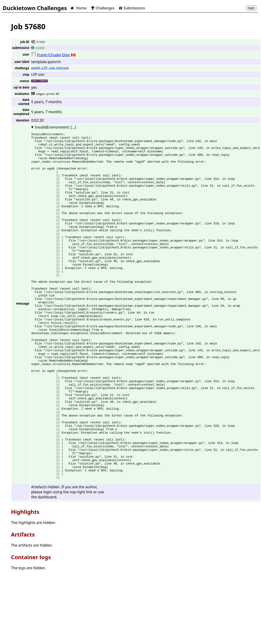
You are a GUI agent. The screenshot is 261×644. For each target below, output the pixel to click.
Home (78, 8)
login (251, 8)
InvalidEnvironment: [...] (56, 127)
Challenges (103, 8)
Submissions (132, 8)
